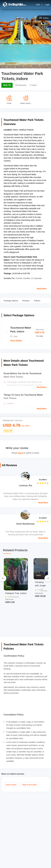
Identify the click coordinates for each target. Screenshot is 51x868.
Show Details (16, 341)
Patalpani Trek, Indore (16, 593)
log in (20, 453)
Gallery (44, 18)
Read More (42, 289)
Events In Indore (11, 785)
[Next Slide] (48, 578)
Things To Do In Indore (30, 785)
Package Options (11, 301)
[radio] (26, 333)
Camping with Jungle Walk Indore (41, 584)
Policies (37, 301)
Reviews (26, 301)
